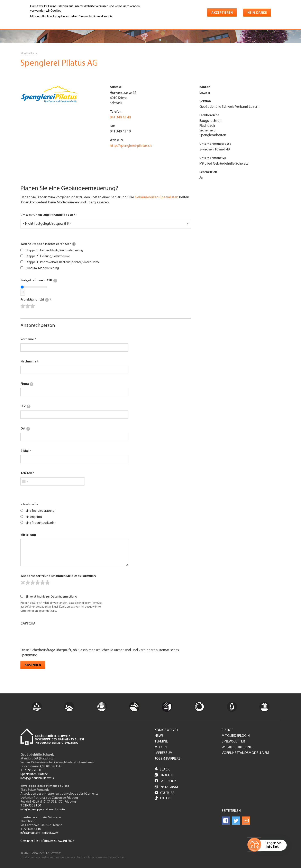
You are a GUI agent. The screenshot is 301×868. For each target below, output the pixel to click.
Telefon (26, 473)
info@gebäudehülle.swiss (37, 778)
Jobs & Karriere (167, 759)
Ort (25, 429)
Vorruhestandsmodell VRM (245, 753)
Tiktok (163, 799)
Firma (27, 384)
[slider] (28, 306)
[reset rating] (23, 583)
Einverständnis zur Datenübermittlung (51, 597)
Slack (162, 770)
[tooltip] (74, 244)
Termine (161, 742)
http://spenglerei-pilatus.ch (131, 146)
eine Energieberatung (40, 511)
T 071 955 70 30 (31, 770)
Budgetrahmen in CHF (39, 281)
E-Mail (25, 451)
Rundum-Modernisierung (42, 268)
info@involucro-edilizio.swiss (39, 833)
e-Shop (227, 730)
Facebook (166, 781)
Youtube (164, 793)
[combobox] (25, 481)
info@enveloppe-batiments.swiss (43, 810)
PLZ (25, 406)
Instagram (166, 787)
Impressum (164, 753)
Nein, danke (257, 13)
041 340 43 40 (120, 117)
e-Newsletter (233, 742)
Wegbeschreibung (237, 747)
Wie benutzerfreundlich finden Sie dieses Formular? (58, 576)
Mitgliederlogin (236, 736)
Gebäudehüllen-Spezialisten (157, 197)
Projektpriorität (35, 300)
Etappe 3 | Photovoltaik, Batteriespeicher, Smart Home (63, 262)
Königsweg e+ (167, 730)
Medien (161, 747)
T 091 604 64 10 (31, 829)
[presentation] (52, 636)
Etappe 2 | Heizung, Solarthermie (48, 256)
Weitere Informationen (48, 22)
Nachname (28, 362)
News (159, 736)
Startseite (27, 54)
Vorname (27, 339)
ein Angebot (34, 517)
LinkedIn (164, 775)
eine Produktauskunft (40, 523)
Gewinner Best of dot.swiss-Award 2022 (47, 841)
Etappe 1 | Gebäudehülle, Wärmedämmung (54, 250)
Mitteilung (28, 535)
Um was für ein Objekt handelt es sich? (49, 215)
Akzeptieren (222, 13)
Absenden (33, 665)
